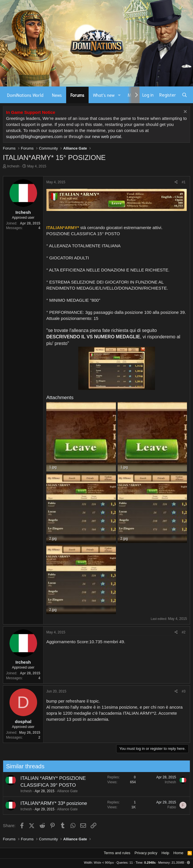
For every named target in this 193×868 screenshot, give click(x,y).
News (57, 95)
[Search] (185, 95)
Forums (77, 95)
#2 (184, 632)
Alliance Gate (60, 791)
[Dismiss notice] (185, 112)
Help (166, 853)
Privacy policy (146, 853)
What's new (104, 95)
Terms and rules (117, 853)
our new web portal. (103, 136)
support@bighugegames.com (34, 136)
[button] (119, 95)
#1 (184, 182)
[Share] (176, 182)
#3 (184, 691)
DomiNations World (25, 95)
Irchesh (13, 166)
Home (178, 853)
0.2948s (150, 863)
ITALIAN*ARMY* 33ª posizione (47, 803)
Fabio (165, 807)
